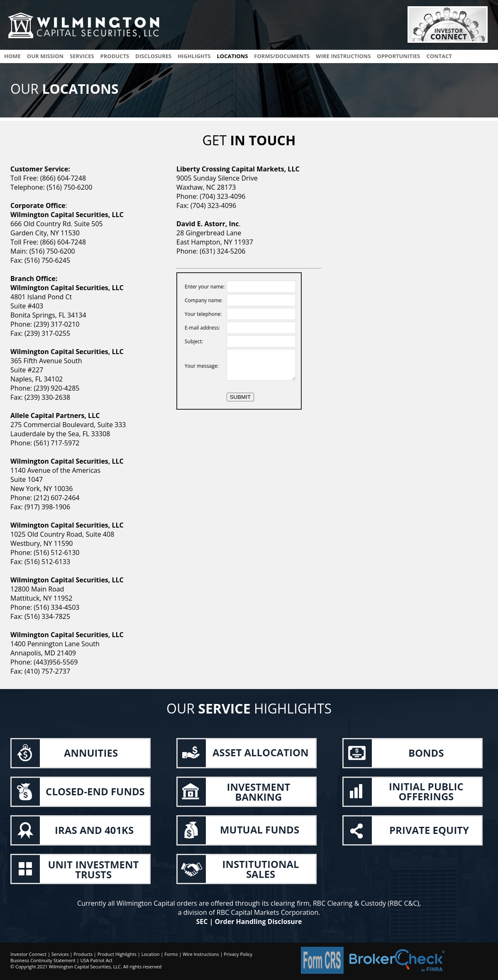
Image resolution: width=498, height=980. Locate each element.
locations (232, 56)
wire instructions (343, 56)
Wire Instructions (201, 954)
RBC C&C (403, 903)
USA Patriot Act (96, 960)
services (82, 56)
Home (12, 56)
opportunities (398, 56)
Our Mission (45, 56)
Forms (171, 954)
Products (83, 954)
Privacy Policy (238, 954)
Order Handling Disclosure (259, 921)
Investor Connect (28, 954)
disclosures (153, 56)
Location (151, 954)
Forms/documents (282, 56)
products (115, 56)
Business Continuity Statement (43, 960)
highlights (194, 56)
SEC (202, 921)
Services (60, 954)
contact (439, 56)
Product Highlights (117, 954)
